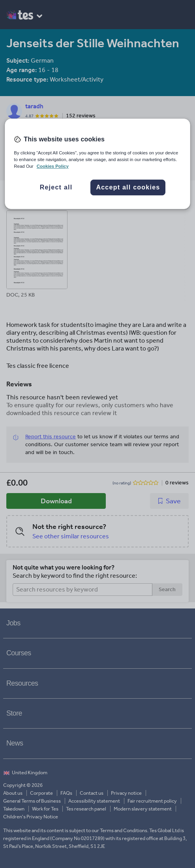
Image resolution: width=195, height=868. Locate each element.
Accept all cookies (128, 187)
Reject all (56, 187)
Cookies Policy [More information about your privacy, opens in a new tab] (53, 166)
